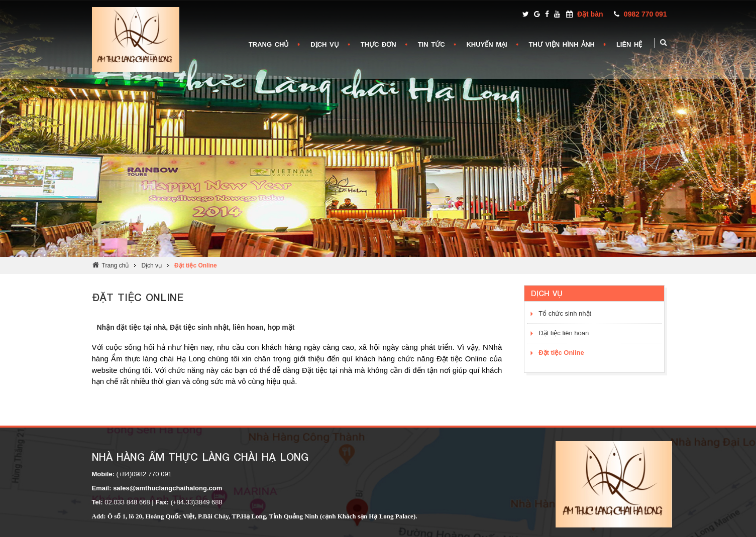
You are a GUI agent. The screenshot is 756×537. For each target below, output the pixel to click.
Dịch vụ (151, 265)
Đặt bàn (590, 14)
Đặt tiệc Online (196, 265)
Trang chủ (116, 265)
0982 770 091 (645, 14)
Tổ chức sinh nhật (565, 313)
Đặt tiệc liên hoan (564, 333)
